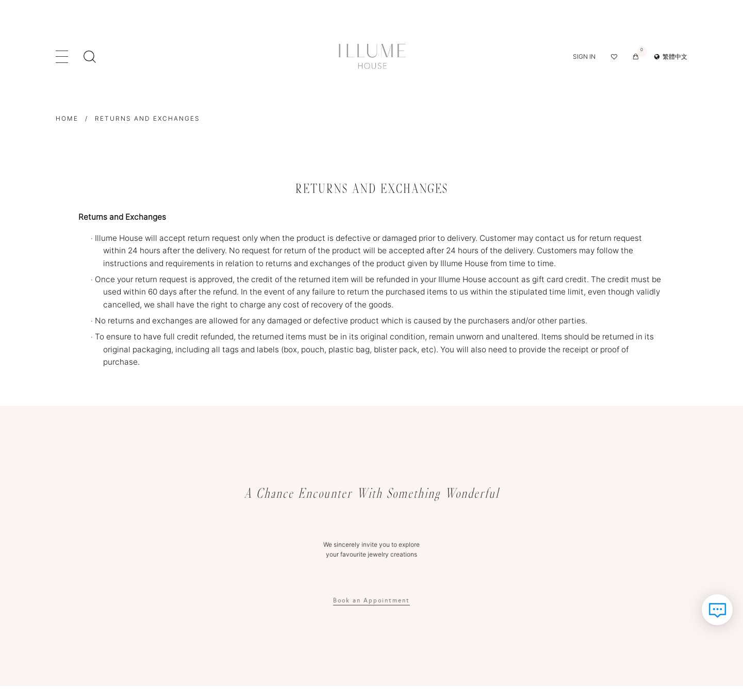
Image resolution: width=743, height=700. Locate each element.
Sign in (584, 56)
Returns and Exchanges (147, 118)
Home (67, 118)
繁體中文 (671, 56)
